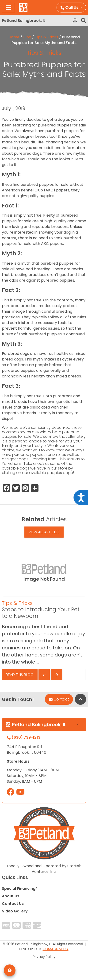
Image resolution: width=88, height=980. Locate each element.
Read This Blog (20, 675)
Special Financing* (20, 889)
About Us (11, 896)
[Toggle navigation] (8, 8)
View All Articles (44, 532)
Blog (27, 37)
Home (14, 37)
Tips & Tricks (47, 37)
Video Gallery (15, 911)
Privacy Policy (44, 957)
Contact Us (13, 904)
